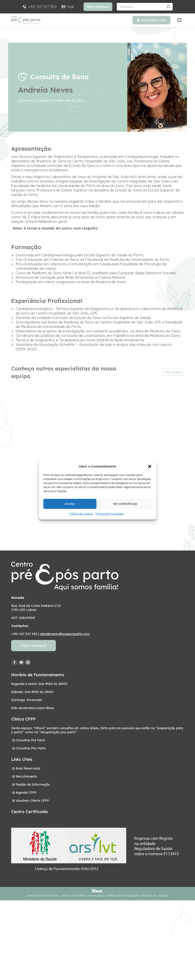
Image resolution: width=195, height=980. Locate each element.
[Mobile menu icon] (179, 20)
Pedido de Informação (33, 784)
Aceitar (70, 504)
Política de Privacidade (109, 514)
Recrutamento (26, 776)
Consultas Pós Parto (31, 748)
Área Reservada (28, 768)
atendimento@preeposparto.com (65, 634)
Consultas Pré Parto (30, 740)
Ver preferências (125, 504)
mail (67, 7)
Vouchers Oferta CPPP (32, 801)
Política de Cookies (81, 514)
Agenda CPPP (26, 793)
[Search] (145, 7)
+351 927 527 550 (39, 7)
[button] (150, 466)
